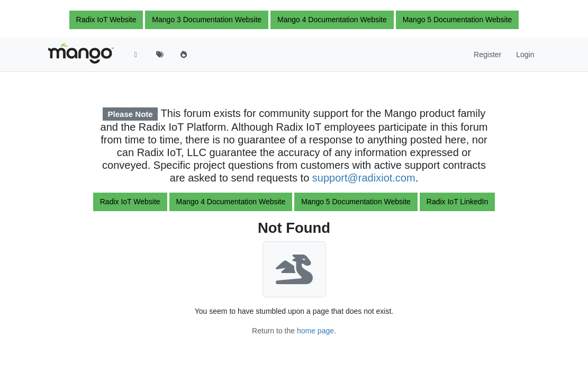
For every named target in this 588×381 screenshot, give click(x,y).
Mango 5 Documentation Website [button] (458, 20)
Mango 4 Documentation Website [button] (332, 20)
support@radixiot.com (364, 178)
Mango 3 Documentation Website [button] (207, 20)
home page (315, 331)
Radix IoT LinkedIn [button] (457, 202)
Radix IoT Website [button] (106, 20)
